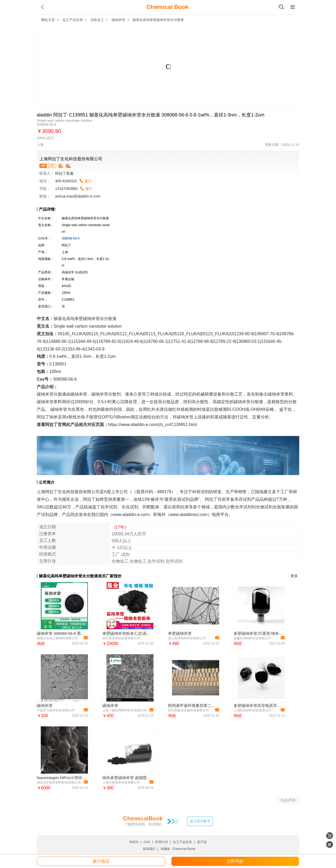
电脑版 (165, 849)
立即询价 (235, 861)
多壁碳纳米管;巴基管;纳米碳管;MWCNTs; (258, 633)
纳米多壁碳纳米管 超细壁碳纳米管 (127, 778)
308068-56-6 (71, 238)
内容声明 (288, 800)
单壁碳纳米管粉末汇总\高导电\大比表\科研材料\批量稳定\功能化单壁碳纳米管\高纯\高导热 (127, 633)
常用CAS (162, 842)
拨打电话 (101, 861)
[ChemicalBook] (167, 7)
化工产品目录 (73, 20)
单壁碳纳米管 (180, 633)
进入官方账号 (200, 821)
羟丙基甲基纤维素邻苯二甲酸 (193, 705)
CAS (147, 842)
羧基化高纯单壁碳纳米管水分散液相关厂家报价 (80, 576)
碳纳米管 (118, 20)
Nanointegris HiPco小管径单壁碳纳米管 (62, 778)
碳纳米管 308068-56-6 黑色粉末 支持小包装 (62, 633)
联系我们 (149, 849)
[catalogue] (330, 845)
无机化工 (97, 20)
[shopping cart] (330, 836)
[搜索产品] (281, 7)
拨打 (88, 181)
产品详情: (47, 209)
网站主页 (48, 20)
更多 (294, 576)
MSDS (134, 842)
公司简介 (47, 482)
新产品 (202, 842)
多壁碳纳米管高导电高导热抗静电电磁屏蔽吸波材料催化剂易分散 (258, 705)
